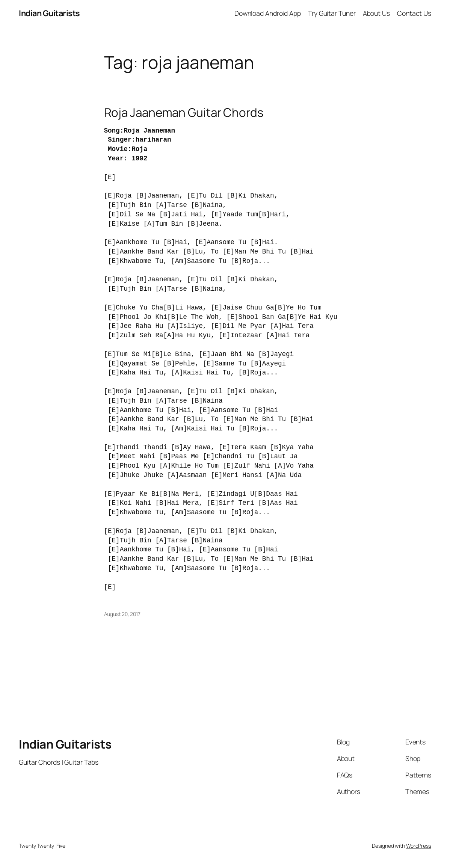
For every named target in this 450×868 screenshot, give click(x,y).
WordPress (419, 846)
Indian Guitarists (65, 744)
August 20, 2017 (122, 614)
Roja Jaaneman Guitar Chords (184, 112)
